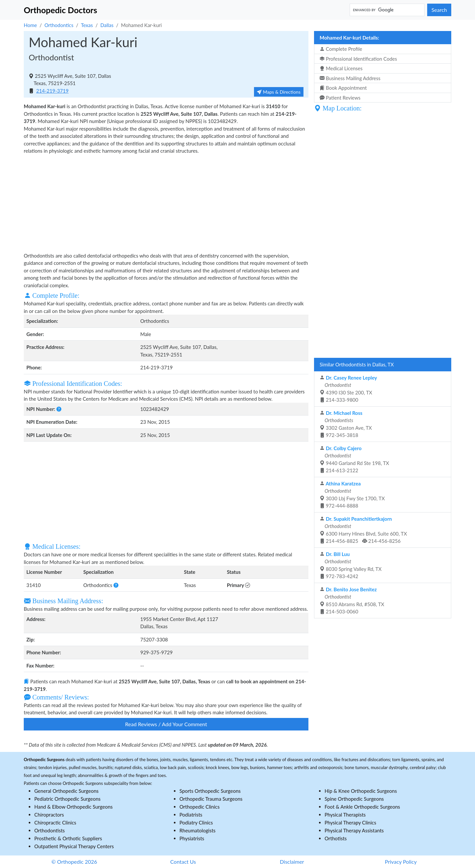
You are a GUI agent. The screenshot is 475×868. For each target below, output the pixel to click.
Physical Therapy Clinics (350, 822)
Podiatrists (191, 815)
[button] (59, 409)
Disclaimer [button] (292, 862)
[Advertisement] (166, 202)
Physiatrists (192, 838)
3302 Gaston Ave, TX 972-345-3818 (346, 424)
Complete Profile (341, 49)
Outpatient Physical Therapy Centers (74, 846)
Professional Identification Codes (358, 59)
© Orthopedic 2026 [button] (74, 862)
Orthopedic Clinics (200, 807)
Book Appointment (343, 88)
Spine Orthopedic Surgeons (354, 799)
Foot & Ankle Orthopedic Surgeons (362, 807)
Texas (87, 25)
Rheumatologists (197, 830)
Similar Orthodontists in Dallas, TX (357, 364)
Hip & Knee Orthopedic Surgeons (361, 791)
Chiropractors (49, 815)
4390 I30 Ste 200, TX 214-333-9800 (348, 389)
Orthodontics (59, 25)
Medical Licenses (341, 68)
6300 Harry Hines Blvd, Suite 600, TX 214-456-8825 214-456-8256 (363, 530)
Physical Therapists (345, 815)
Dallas (107, 25)
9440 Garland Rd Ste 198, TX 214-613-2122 (354, 459)
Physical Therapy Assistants (354, 830)
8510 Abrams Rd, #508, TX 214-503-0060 (352, 601)
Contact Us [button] (183, 862)
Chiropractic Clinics (55, 822)
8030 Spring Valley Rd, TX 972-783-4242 (351, 565)
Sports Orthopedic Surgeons (210, 791)
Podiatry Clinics (196, 822)
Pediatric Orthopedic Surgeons (67, 799)
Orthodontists (49, 830)
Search (439, 10)
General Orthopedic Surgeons (66, 791)
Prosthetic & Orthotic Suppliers (68, 838)
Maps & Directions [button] (279, 92)
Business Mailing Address (350, 78)
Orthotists (336, 838)
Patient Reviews (340, 98)
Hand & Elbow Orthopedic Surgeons (74, 807)
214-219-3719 (52, 91)
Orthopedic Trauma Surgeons (211, 799)
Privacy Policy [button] (401, 862)
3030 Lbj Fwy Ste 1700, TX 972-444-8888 (352, 495)
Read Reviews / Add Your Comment (166, 724)
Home (30, 25)
